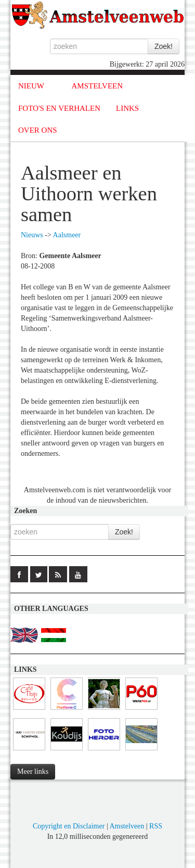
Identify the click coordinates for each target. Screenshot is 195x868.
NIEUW (31, 86)
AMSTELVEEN (97, 86)
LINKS (127, 108)
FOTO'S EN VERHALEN (59, 108)
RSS (156, 826)
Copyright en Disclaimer (69, 826)
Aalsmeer (67, 235)
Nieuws (32, 235)
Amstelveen (127, 826)
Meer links (33, 771)
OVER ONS (38, 130)
